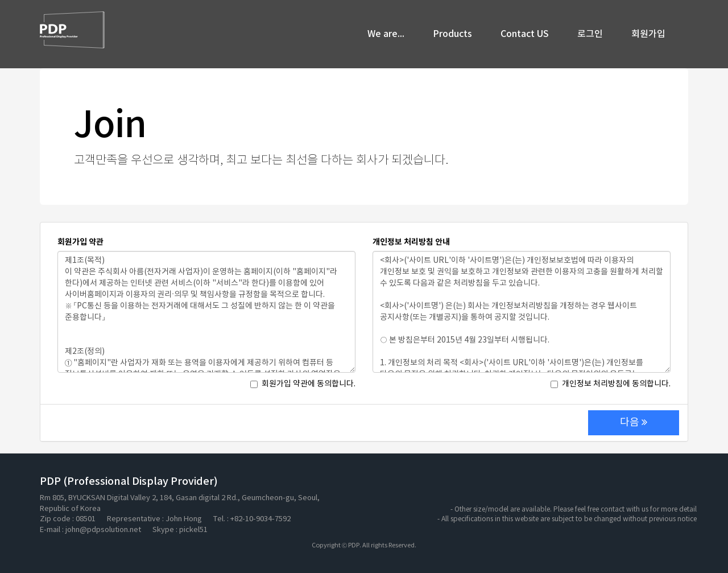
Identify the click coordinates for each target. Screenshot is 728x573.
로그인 (590, 34)
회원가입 (648, 34)
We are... (386, 34)
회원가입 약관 (80, 242)
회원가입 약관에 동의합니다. (303, 384)
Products (452, 34)
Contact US (525, 34)
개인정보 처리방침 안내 (411, 242)
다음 (634, 422)
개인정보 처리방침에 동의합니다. (611, 384)
